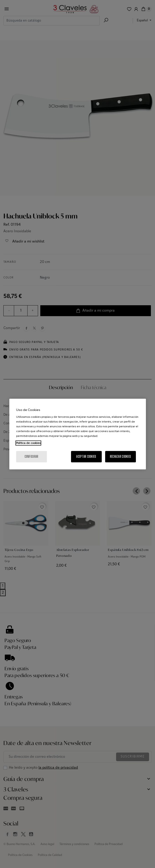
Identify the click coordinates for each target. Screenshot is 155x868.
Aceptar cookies (86, 457)
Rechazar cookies (120, 457)
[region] (78, 434)
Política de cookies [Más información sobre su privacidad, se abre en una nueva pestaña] (28, 443)
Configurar (32, 457)
